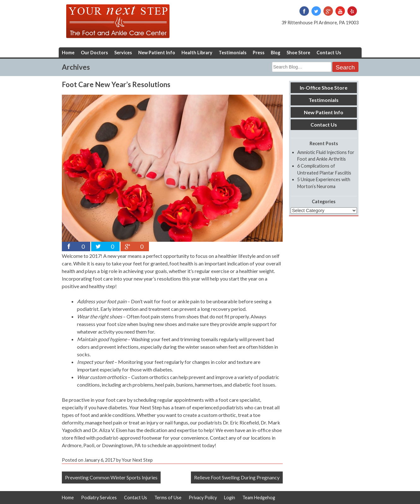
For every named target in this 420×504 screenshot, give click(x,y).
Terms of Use (168, 498)
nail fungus (177, 422)
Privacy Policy (203, 498)
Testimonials (233, 53)
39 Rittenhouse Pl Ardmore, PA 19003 (320, 23)
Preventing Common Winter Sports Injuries (111, 477)
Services (123, 53)
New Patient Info (157, 53)
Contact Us (329, 53)
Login (230, 498)
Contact (219, 438)
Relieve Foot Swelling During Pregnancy (237, 477)
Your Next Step (145, 407)
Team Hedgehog (259, 498)
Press (259, 53)
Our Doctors (94, 53)
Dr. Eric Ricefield (241, 422)
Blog (275, 53)
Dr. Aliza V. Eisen (109, 430)
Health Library (197, 53)
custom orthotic (219, 415)
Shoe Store (298, 53)
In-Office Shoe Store (324, 88)
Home (68, 53)
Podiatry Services (99, 498)
